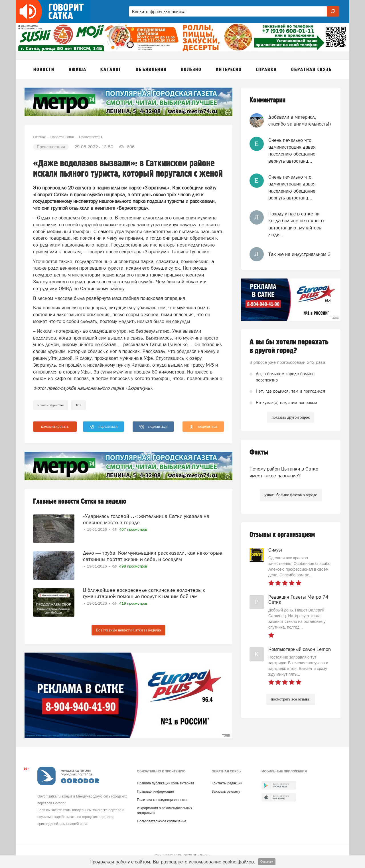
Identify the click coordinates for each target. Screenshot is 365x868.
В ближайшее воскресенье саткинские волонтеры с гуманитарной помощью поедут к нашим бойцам (144, 593)
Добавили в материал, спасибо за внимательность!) (300, 120)
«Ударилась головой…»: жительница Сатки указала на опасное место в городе (146, 519)
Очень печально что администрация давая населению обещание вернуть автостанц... (292, 151)
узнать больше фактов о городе (291, 495)
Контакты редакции (227, 783)
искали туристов (51, 405)
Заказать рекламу (226, 792)
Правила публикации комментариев (166, 783)
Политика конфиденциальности (162, 800)
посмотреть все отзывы (291, 699)
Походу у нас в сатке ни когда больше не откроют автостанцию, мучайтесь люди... (296, 224)
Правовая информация (155, 792)
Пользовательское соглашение (162, 821)
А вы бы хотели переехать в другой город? (289, 346)
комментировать (55, 426)
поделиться (104, 427)
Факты (259, 452)
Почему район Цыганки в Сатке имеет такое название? (284, 472)
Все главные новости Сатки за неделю (128, 630)
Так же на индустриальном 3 (299, 254)
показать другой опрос (291, 417)
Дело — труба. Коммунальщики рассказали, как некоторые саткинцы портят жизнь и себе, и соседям (153, 556)
